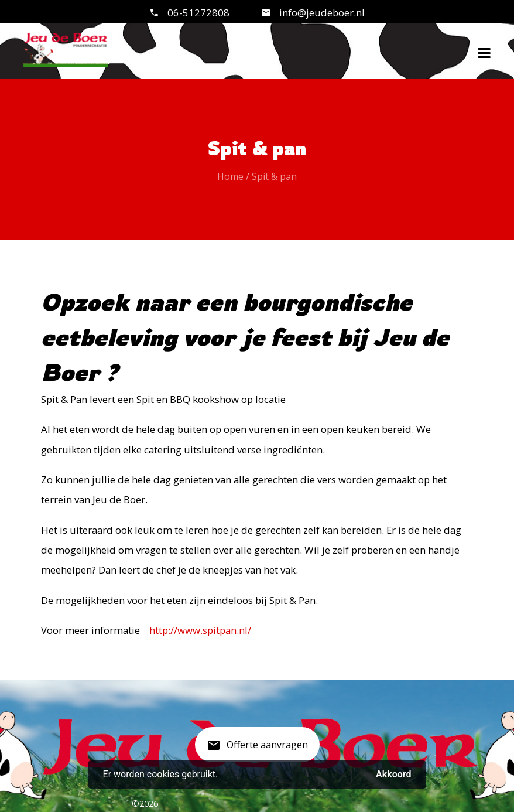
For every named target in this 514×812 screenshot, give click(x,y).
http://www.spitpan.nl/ (200, 630)
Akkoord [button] (393, 774)
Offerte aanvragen (257, 749)
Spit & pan (274, 176)
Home (230, 176)
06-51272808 (198, 13)
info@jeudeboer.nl (321, 13)
